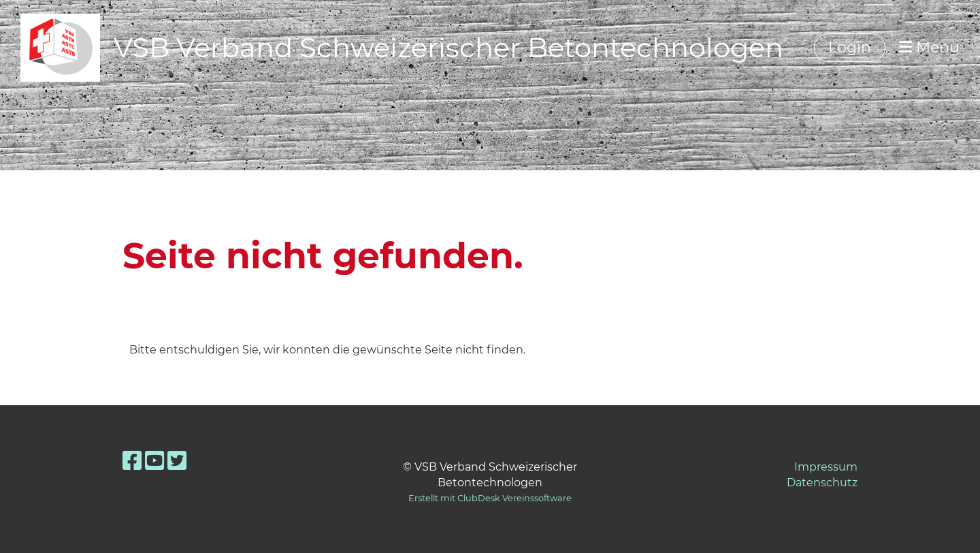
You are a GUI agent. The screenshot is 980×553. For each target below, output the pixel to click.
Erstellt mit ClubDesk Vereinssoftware (490, 498)
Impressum (826, 467)
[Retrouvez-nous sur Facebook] (132, 461)
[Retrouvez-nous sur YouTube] (154, 461)
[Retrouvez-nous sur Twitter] (177, 461)
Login (850, 47)
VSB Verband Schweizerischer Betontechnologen (448, 47)
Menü (929, 47)
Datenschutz (822, 483)
